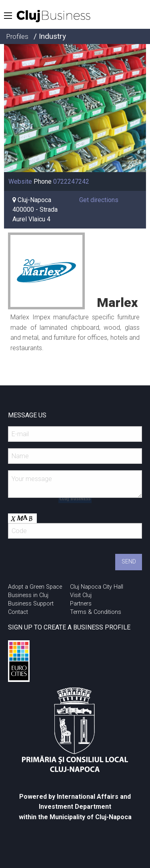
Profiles (17, 36)
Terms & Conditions (96, 612)
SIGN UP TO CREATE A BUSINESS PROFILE (69, 627)
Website (20, 181)
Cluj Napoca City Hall (97, 587)
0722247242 (71, 181)
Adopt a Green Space (35, 587)
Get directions (99, 200)
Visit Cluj (81, 595)
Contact (18, 612)
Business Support (31, 604)
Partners (81, 604)
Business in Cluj (28, 595)
